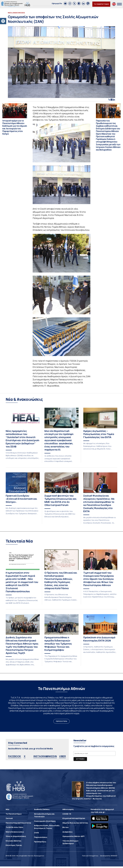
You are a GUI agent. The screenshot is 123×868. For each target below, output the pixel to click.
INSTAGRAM (41, 756)
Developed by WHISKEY (109, 856)
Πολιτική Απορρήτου (90, 856)
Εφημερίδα (57, 3)
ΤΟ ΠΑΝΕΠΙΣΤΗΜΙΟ (101, 4)
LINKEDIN (51, 756)
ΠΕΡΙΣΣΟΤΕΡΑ (61, 721)
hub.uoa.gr (100, 812)
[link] (65, 3)
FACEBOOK (15, 756)
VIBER (62, 756)
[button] (3, 21)
